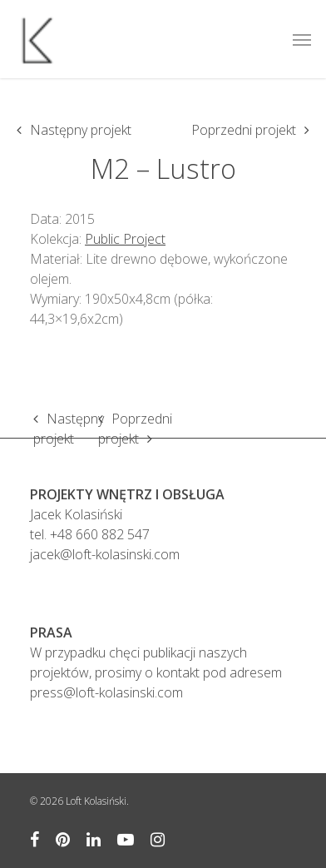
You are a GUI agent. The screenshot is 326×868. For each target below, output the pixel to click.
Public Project (125, 239)
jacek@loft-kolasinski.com (105, 554)
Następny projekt (81, 130)
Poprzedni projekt (244, 130)
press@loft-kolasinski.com (106, 692)
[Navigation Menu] (302, 39)
